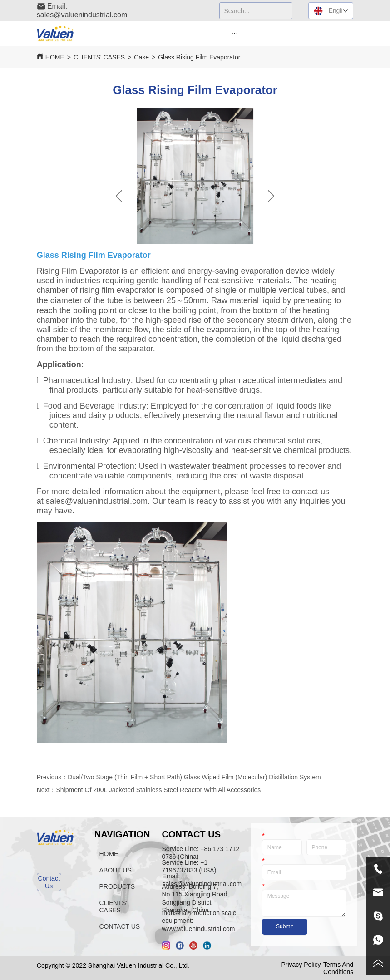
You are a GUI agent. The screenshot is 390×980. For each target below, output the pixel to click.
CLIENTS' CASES (99, 57)
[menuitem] (234, 33)
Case (141, 57)
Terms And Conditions (338, 968)
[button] (234, 33)
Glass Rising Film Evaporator (199, 57)
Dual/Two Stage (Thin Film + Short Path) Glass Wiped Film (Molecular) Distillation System (194, 777)
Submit (284, 926)
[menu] (234, 33)
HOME (55, 57)
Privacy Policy (301, 965)
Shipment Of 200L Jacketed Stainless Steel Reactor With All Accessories (158, 790)
